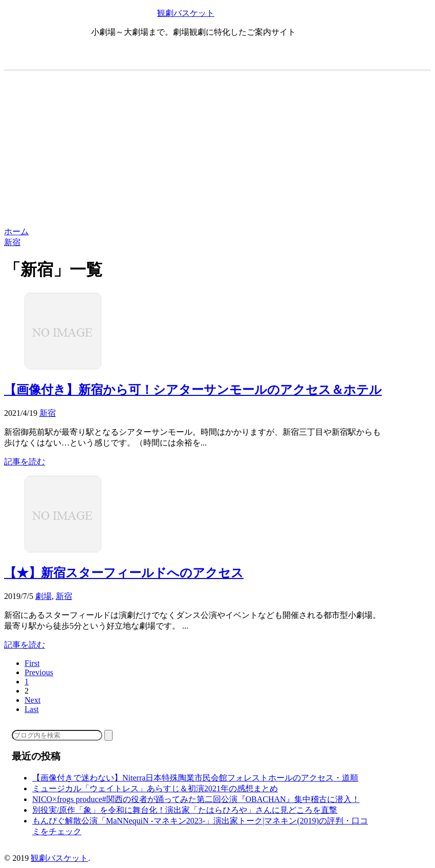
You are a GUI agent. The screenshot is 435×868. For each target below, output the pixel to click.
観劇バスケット (186, 13)
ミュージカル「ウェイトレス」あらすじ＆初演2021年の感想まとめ (155, 788)
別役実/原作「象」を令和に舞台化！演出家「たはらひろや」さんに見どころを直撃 (185, 810)
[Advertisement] (217, 150)
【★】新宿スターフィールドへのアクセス (124, 573)
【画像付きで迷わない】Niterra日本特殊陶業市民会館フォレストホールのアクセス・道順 (195, 778)
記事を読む (25, 462)
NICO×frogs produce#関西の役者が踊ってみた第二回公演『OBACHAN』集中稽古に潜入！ (196, 799)
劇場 (43, 596)
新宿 (48, 413)
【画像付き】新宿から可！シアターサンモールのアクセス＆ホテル (193, 390)
